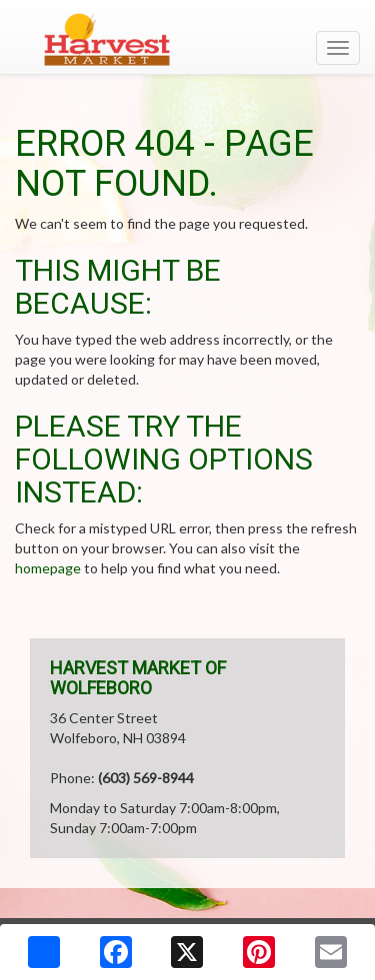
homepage (48, 568)
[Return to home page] (187, 39)
